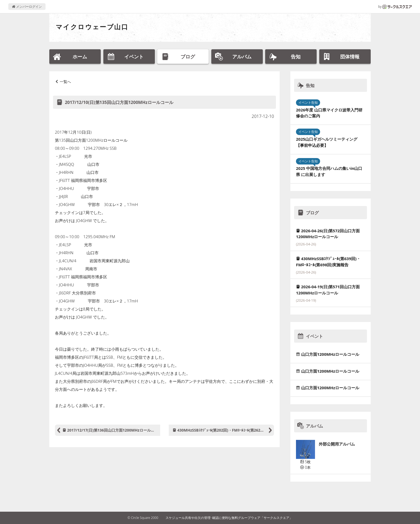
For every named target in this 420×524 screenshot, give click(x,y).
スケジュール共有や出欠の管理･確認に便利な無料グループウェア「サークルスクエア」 (229, 518)
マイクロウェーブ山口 (92, 27)
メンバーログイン (27, 7)
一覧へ (65, 82)
